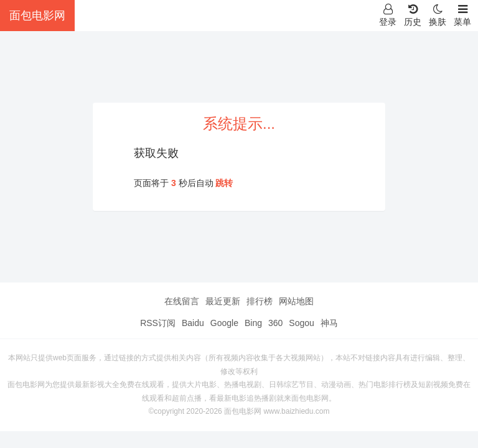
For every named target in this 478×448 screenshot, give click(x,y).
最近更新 (223, 301)
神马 (329, 323)
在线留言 (182, 301)
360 (275, 323)
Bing (253, 323)
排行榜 (260, 301)
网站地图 (296, 301)
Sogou (301, 323)
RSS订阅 (158, 323)
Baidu (193, 323)
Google (224, 323)
